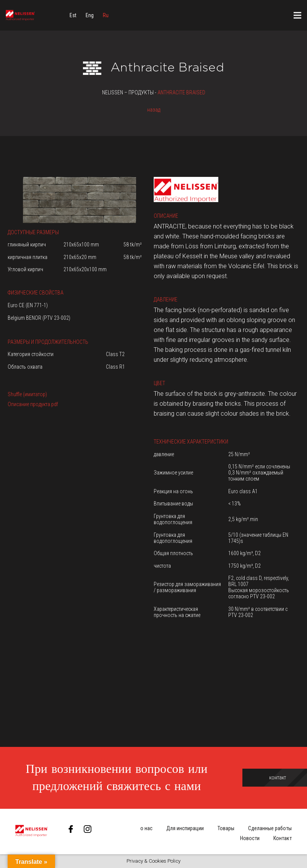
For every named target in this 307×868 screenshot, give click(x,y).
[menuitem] (73, 15)
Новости (250, 838)
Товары (226, 828)
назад (154, 110)
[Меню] (297, 15)
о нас (146, 828)
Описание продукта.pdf (33, 404)
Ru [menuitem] (106, 15)
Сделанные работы (270, 828)
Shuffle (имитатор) (27, 394)
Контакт (283, 838)
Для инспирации (185, 828)
